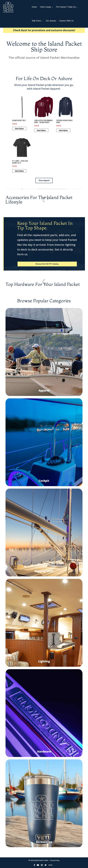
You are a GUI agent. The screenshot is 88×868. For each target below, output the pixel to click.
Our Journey (51, 21)
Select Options (19, 129)
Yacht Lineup (45, 7)
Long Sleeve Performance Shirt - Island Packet (43, 121)
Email (50, 865)
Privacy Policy (55, 860)
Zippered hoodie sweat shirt (64, 121)
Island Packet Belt (19, 120)
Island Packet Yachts (41, 860)
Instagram (42, 865)
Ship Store (36, 21)
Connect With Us (66, 21)
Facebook (34, 865)
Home (34, 7)
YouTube (38, 865)
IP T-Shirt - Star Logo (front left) (20, 162)
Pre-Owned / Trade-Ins (66, 7)
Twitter (46, 865)
